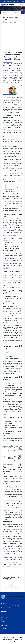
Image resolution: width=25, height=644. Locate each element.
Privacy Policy (4, 618)
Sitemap (3, 622)
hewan (15, 104)
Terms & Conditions (6, 620)
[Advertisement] (12, 38)
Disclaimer (4, 616)
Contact (3, 614)
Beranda (4, 12)
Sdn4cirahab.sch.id (8, 62)
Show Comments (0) (12, 586)
